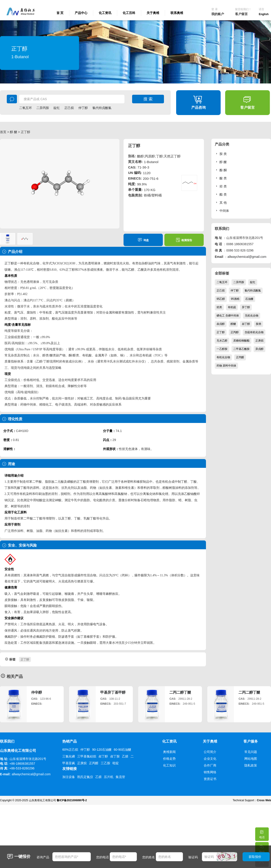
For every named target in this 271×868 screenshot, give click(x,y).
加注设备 (69, 777)
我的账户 (218, 14)
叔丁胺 (115, 756)
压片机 (109, 777)
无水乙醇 (222, 341)
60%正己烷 (70, 750)
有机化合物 (223, 357)
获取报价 (255, 857)
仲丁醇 (83, 108)
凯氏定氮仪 (85, 777)
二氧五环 (26, 108)
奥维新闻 (169, 752)
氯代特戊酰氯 (102, 108)
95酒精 (235, 299)
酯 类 (221, 194)
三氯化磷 (69, 756)
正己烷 (69, 108)
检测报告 (184, 240)
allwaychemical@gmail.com (247, 257)
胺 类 (221, 154)
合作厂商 (210, 765)
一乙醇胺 (222, 349)
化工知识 (169, 765)
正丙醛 (240, 357)
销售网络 (210, 772)
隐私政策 (251, 765)
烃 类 (221, 186)
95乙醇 (221, 299)
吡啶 (116, 763)
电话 (262, 833)
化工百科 (129, 13)
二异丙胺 (43, 108)
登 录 (214, 9)
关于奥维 (153, 13)
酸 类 (221, 178)
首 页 (60, 13)
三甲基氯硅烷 (87, 756)
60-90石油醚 (123, 750)
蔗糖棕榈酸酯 (241, 341)
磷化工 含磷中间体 (228, 316)
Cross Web (264, 800)
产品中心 (81, 13)
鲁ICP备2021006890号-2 (72, 800)
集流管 (120, 777)
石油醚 (249, 299)
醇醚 (233, 324)
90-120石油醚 (102, 750)
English (264, 14)
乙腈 (125, 756)
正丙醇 (235, 332)
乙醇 (131, 270)
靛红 (57, 108)
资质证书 (210, 779)
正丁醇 (9, 263)
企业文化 (210, 759)
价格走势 (169, 759)
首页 (3, 132)
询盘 (143, 240)
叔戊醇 (221, 324)
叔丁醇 (246, 324)
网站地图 (251, 759)
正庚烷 (259, 341)
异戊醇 (259, 349)
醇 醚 (14, 132)
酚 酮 (221, 170)
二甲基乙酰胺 (241, 349)
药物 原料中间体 (226, 366)
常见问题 (251, 752)
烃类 (219, 307)
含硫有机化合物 (254, 332)
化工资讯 (105, 13)
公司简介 (210, 752)
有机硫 (232, 307)
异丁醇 (246, 307)
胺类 (259, 324)
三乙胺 (105, 763)
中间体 (222, 211)
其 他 (221, 202)
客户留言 (241, 14)
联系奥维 (177, 13)
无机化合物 (252, 316)
